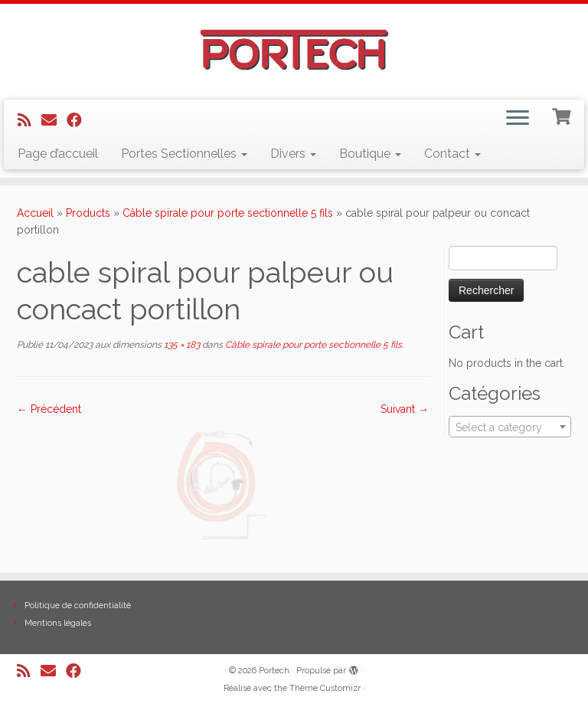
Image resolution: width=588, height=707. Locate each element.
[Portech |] (294, 50)
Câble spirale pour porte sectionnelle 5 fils (228, 213)
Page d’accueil (58, 154)
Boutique (370, 154)
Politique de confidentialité (78, 606)
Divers (293, 154)
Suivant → (405, 409)
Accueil (35, 213)
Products (88, 213)
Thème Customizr (325, 688)
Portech (274, 671)
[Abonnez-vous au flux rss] (29, 120)
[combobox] (510, 427)
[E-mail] (54, 120)
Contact (452, 154)
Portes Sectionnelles (184, 154)
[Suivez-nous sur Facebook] (79, 120)
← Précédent (49, 409)
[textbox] (510, 427)
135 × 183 (181, 345)
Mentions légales (58, 623)
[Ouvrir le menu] (518, 119)
